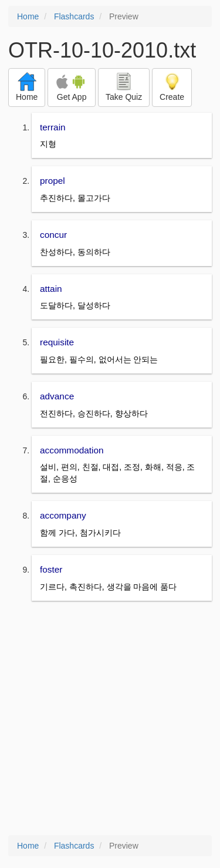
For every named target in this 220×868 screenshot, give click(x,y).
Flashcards (74, 16)
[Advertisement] (110, 719)
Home (28, 16)
